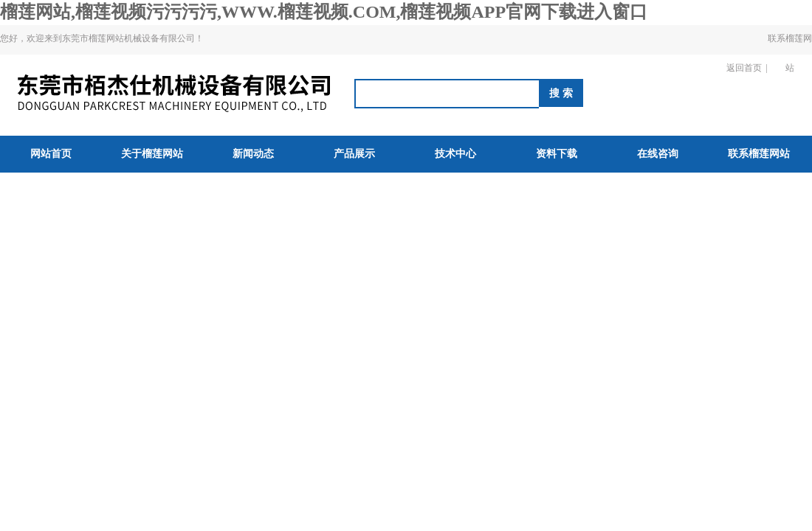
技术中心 (455, 154)
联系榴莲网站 (790, 53)
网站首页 (51, 154)
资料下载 (557, 154)
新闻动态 (253, 154)
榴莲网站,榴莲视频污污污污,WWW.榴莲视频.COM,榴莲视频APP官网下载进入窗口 (324, 12)
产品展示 (354, 154)
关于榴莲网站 (152, 154)
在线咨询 (658, 154)
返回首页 (744, 68)
